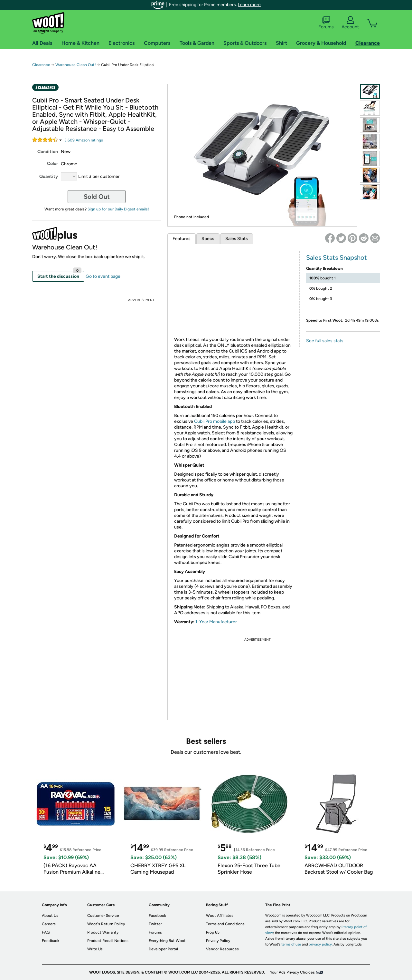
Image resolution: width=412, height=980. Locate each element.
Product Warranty (103, 932)
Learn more (249, 5)
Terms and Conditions (225, 924)
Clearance (41, 65)
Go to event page (103, 276)
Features (182, 239)
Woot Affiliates (220, 916)
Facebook (157, 916)
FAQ (46, 932)
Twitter (155, 924)
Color (52, 164)
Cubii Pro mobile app (214, 421)
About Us (50, 916)
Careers (49, 924)
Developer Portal (163, 949)
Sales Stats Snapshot (337, 257)
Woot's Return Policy (106, 924)
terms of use (291, 944)
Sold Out (97, 197)
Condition (48, 152)
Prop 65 (213, 932)
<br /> (234, 293)
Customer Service (103, 916)
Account (350, 23)
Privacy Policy (218, 941)
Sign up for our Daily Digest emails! (118, 209)
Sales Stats (237, 239)
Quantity (49, 176)
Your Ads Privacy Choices (292, 972)
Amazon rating (84, 140)
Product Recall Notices (108, 941)
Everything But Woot (167, 941)
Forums (326, 23)
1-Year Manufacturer (216, 622)
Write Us (95, 949)
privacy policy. (321, 944)
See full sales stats (325, 341)
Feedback (51, 941)
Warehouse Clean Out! (76, 65)
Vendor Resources (222, 949)
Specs (208, 239)
